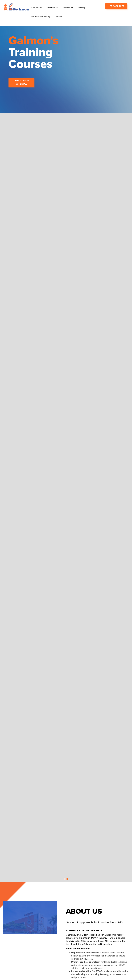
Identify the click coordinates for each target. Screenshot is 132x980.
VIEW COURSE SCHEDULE (21, 82)
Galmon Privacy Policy (41, 17)
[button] (37, 8)
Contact (58, 17)
